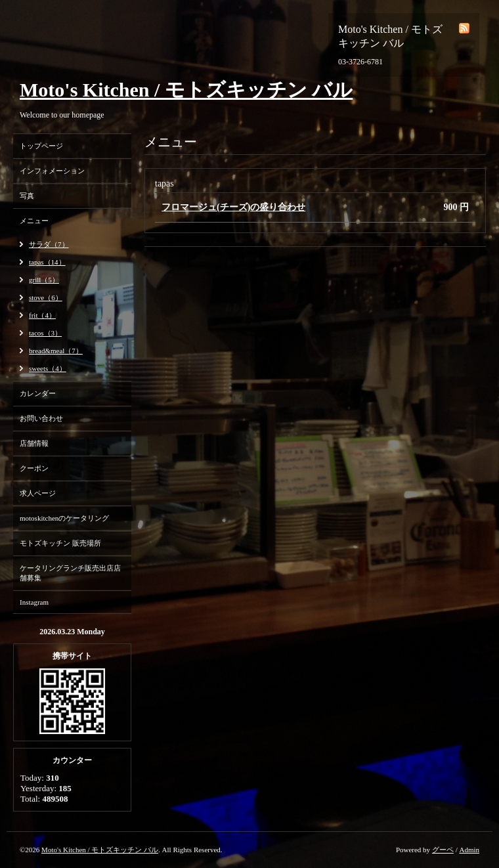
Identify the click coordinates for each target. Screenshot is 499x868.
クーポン (34, 468)
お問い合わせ (41, 418)
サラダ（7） (49, 244)
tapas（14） (47, 262)
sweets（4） (48, 368)
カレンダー (38, 393)
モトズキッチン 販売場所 (60, 543)
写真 (27, 196)
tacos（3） (45, 333)
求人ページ (38, 493)
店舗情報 (34, 443)
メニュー (34, 221)
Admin (469, 850)
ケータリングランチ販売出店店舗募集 (70, 573)
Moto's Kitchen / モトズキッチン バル (186, 90)
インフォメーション (52, 171)
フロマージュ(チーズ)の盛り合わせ (233, 207)
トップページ (41, 146)
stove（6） (46, 297)
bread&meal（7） (56, 351)
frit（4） (42, 315)
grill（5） (44, 280)
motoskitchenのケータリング (64, 518)
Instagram (34, 602)
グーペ (443, 850)
